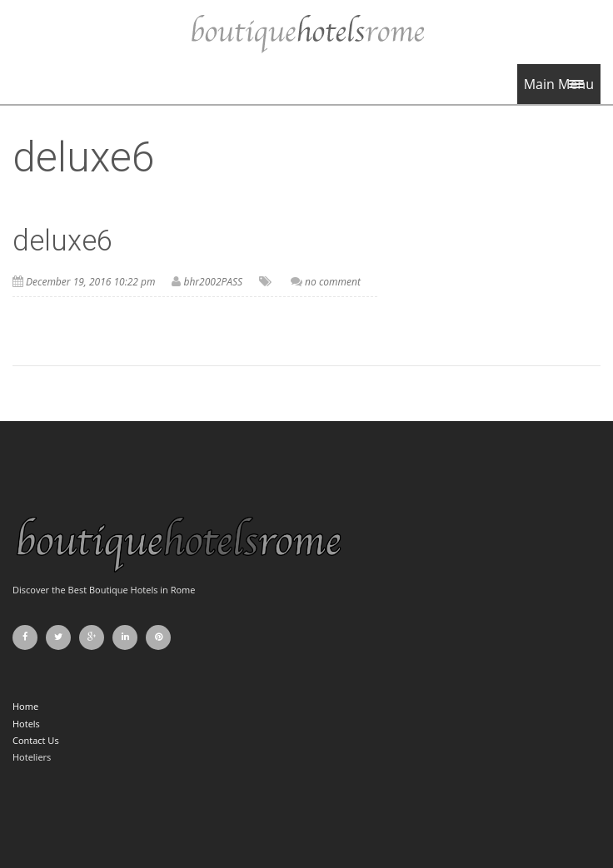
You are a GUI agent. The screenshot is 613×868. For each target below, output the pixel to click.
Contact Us (36, 740)
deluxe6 (62, 241)
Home (25, 706)
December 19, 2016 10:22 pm (90, 282)
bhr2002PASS (213, 282)
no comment (333, 282)
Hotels (26, 724)
